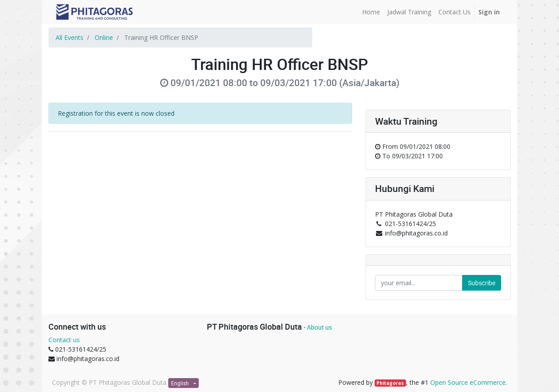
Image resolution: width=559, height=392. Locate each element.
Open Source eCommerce (468, 382)
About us (319, 327)
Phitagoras (390, 383)
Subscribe (482, 283)
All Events (70, 37)
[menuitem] (371, 12)
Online (104, 37)
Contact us (64, 340)
